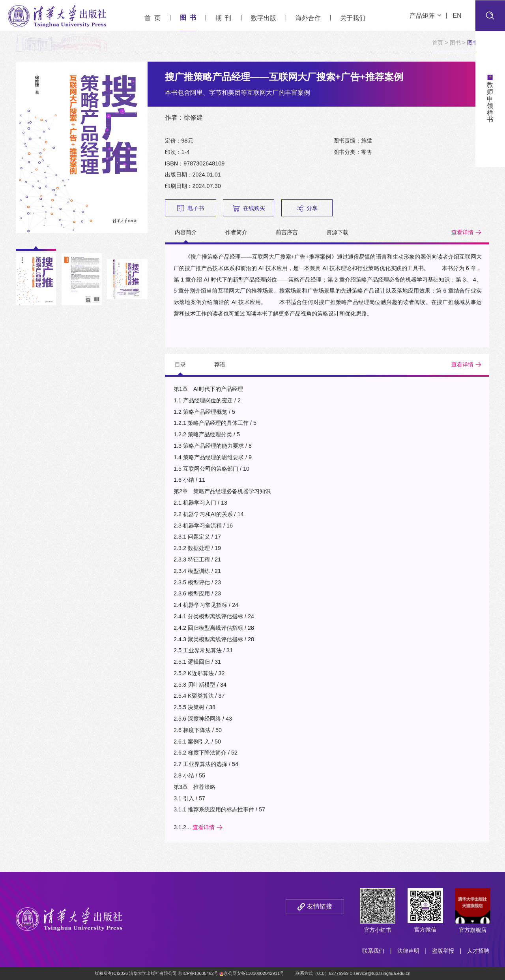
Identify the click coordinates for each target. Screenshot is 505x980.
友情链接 (320, 906)
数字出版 (264, 18)
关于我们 (353, 18)
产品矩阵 (425, 16)
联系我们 (373, 951)
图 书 (188, 18)
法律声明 (408, 951)
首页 (438, 43)
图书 (455, 43)
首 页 (152, 18)
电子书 (191, 208)
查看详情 (462, 232)
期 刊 (224, 18)
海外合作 (308, 18)
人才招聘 (478, 951)
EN (457, 16)
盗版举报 (443, 951)
